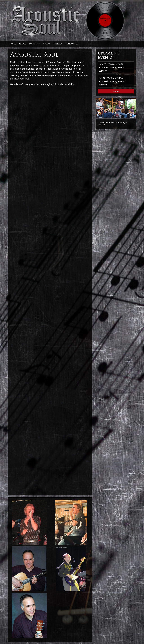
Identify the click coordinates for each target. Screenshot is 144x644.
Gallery (57, 44)
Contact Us (72, 44)
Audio (46, 44)
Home (13, 44)
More (116, 91)
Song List (34, 44)
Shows (22, 44)
